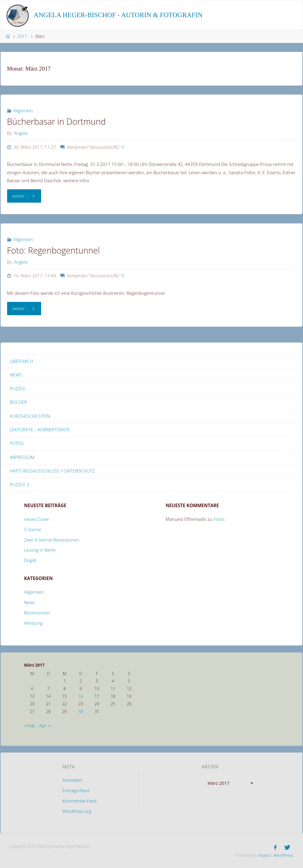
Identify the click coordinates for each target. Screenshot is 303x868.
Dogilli (30, 561)
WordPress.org (77, 812)
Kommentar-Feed (79, 802)
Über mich (21, 361)
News (16, 375)
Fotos (17, 444)
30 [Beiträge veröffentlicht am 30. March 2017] (81, 712)
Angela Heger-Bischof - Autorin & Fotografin (118, 15)
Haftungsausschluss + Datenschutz (53, 471)
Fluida (262, 855)
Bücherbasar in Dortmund (57, 121)
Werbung (33, 624)
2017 (22, 36)
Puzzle (18, 389)
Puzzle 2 (20, 485)
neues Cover (37, 520)
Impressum (22, 458)
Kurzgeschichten (30, 416)
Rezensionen (37, 613)
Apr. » (45, 726)
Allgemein (23, 110)
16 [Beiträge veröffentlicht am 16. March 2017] (81, 697)
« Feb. (30, 726)
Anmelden (72, 781)
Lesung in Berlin (40, 551)
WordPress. (284, 855)
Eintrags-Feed (76, 791)
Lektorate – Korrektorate (40, 430)
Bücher (18, 402)
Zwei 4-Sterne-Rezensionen (51, 540)
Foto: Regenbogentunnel (54, 250)
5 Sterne (33, 530)
